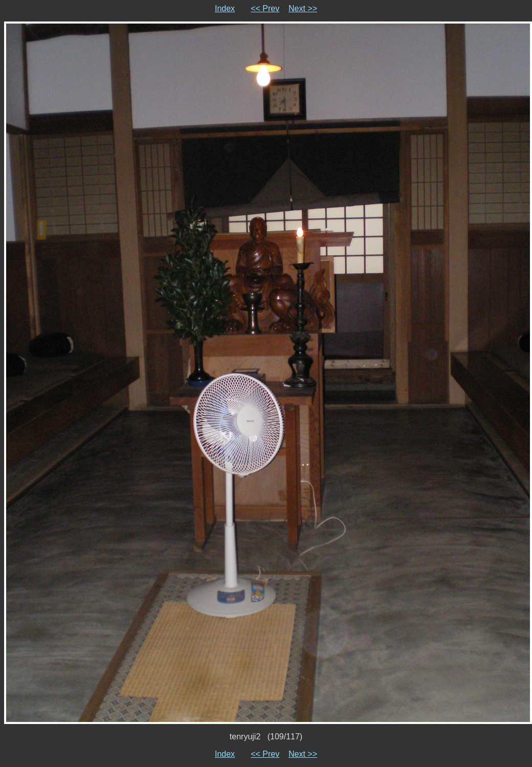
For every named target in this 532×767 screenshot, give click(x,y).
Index (225, 8)
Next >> (303, 8)
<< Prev (265, 8)
